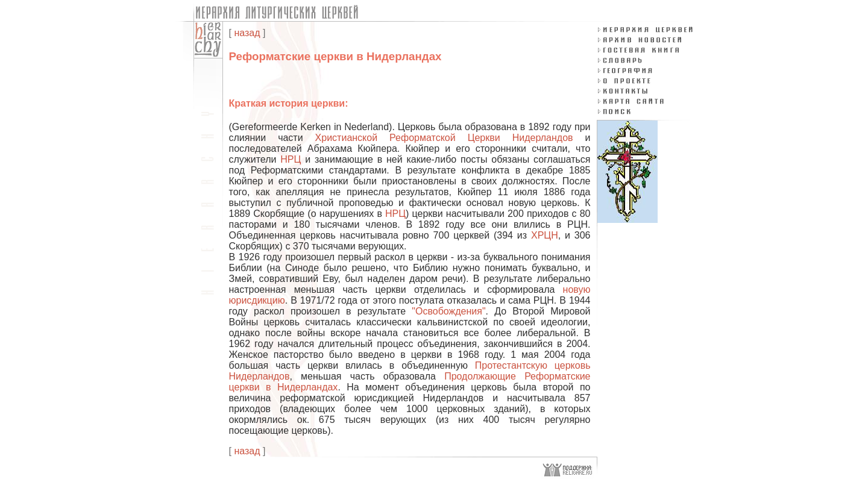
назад (247, 33)
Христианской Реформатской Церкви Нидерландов (444, 138)
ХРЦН (545, 235)
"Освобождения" (448, 311)
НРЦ (291, 159)
